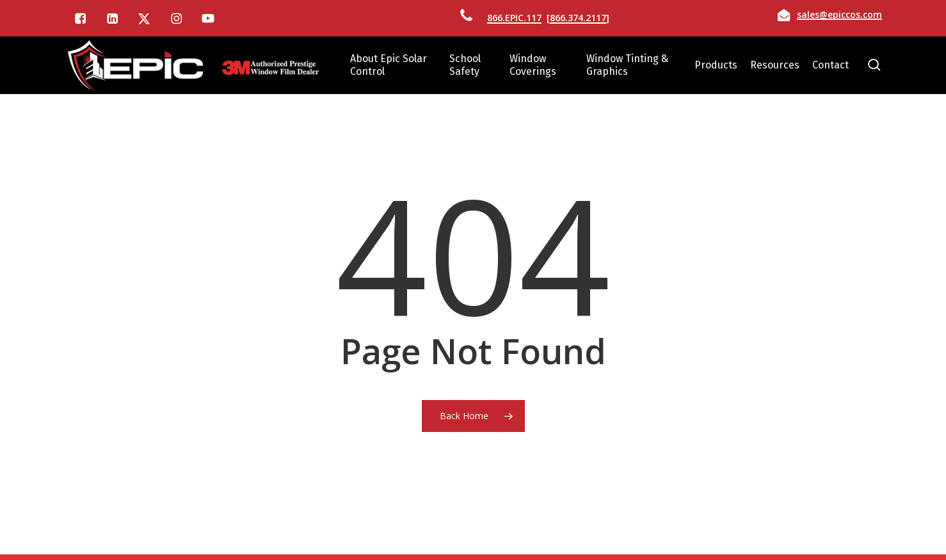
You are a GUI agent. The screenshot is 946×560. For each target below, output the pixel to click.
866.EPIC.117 (514, 18)
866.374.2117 (578, 18)
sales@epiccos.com (839, 14)
